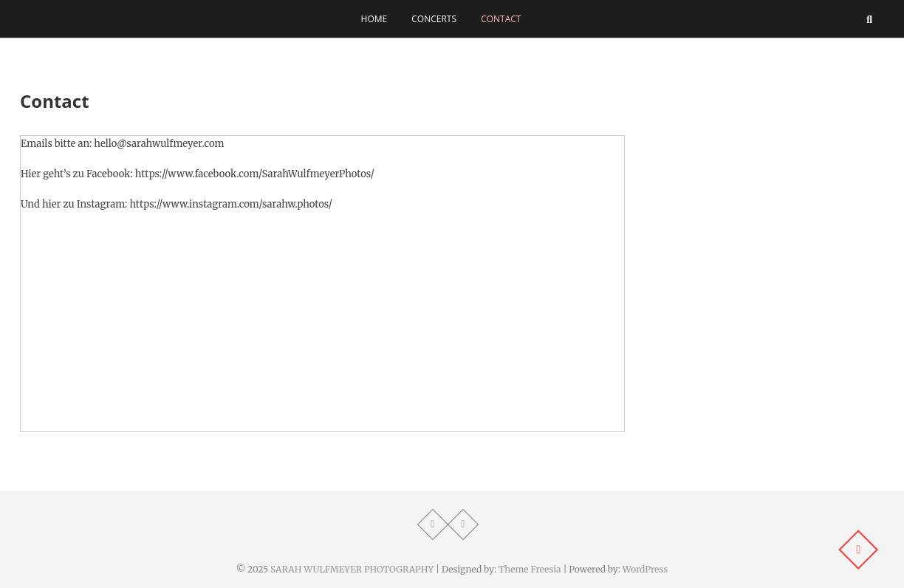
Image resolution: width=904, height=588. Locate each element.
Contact (501, 19)
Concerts (434, 19)
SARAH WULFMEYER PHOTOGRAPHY (352, 569)
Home (374, 19)
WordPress (646, 569)
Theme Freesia (530, 569)
